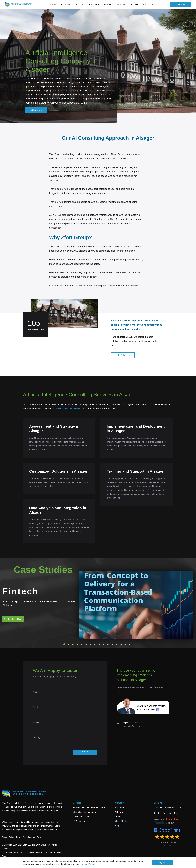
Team (118, 817)
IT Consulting (79, 821)
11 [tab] (108, 644)
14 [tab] (121, 644)
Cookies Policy (36, 837)
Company (120, 803)
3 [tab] (73, 644)
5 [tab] (82, 644)
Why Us (119, 812)
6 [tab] (86, 644)
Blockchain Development (85, 812)
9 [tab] (99, 644)
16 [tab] (130, 644)
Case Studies (122, 821)
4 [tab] (77, 644)
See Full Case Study (13, 619)
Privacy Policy (87, 864)
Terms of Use (22, 837)
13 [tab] (117, 644)
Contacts (158, 803)
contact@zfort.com (131, 726)
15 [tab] (125, 644)
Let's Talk (180, 5)
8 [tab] (95, 644)
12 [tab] (112, 644)
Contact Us (148, 5)
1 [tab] (64, 644)
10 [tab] (104, 644)
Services (77, 803)
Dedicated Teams (81, 817)
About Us (120, 807)
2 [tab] (69, 644)
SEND (85, 752)
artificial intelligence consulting (71, 408)
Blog (117, 826)
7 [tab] (90, 644)
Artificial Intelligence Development (89, 807)
